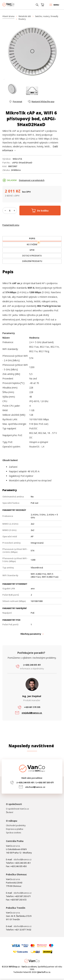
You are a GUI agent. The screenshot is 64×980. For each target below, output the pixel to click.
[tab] (32, 239)
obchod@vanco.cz (35, 787)
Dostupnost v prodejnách (32, 180)
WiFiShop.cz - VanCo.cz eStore (15, 5)
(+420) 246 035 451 (32, 665)
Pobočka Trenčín (16, 908)
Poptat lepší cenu (11, 225)
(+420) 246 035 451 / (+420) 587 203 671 (35, 782)
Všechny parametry (31, 634)
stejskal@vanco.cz (32, 713)
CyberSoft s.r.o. (44, 972)
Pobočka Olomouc (16, 874)
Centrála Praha (15, 841)
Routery (22, 19)
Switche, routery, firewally (47, 16)
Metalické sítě (25, 16)
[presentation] (32, 239)
